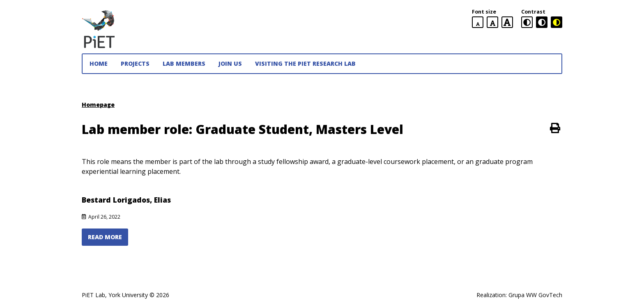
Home (99, 63)
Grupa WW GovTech (535, 295)
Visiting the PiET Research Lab (305, 63)
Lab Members (184, 63)
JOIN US (230, 63)
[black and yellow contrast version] (557, 22)
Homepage (98, 105)
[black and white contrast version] (542, 22)
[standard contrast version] (527, 22)
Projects (135, 63)
